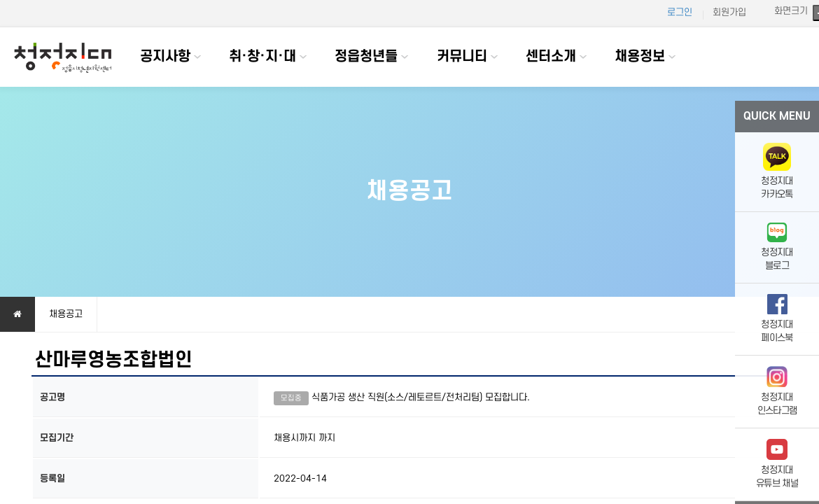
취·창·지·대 (262, 57)
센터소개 (551, 57)
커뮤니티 (462, 57)
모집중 (291, 398)
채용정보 (640, 57)
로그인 (680, 12)
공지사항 (165, 57)
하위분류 (197, 57)
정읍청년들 (366, 57)
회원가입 (729, 12)
